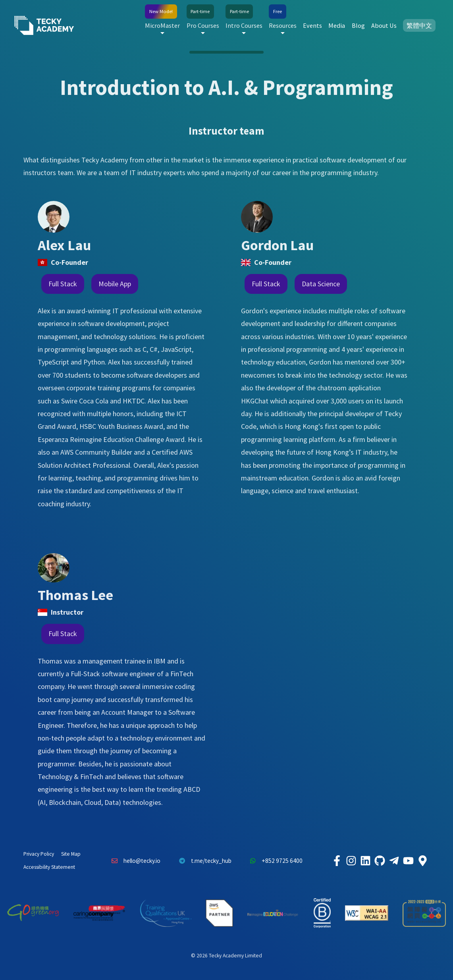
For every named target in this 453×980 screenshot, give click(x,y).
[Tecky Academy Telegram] (394, 861)
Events (312, 25)
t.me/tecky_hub (203, 861)
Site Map (71, 854)
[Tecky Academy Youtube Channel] (409, 861)
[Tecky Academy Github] (380, 861)
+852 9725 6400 (274, 861)
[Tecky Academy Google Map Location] (423, 861)
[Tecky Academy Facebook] (337, 861)
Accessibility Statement (49, 867)
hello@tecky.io (134, 861)
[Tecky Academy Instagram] (351, 861)
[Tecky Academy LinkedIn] (366, 861)
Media (337, 25)
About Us (384, 25)
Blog (358, 25)
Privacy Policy (39, 854)
